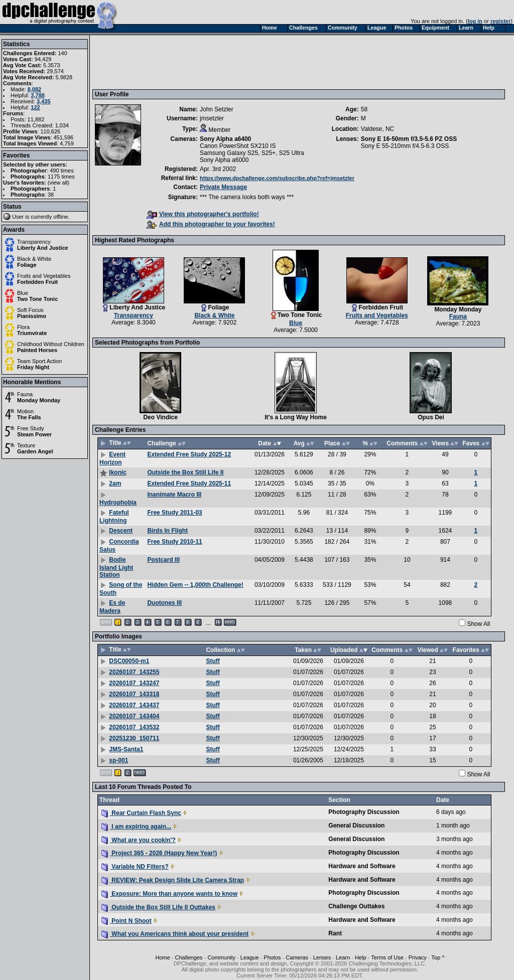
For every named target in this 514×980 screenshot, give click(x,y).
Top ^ (438, 957)
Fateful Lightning (114, 517)
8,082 (35, 89)
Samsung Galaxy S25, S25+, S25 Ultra (252, 153)
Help (361, 957)
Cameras (297, 957)
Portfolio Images (118, 636)
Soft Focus (30, 310)
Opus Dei (431, 417)
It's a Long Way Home (296, 417)
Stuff (213, 661)
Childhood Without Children (51, 344)
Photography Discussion (364, 812)
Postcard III (163, 560)
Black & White (34, 259)
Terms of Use (387, 957)
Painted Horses (37, 350)
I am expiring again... (136, 827)
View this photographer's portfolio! (203, 214)
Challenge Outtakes (356, 906)
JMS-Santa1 (126, 749)
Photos (272, 957)
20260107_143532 (134, 727)
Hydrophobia (118, 503)
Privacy (418, 957)
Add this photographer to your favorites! (211, 224)
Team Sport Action (39, 361)
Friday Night (33, 367)
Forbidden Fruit (37, 282)
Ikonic (118, 472)
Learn (343, 957)
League (250, 957)
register (500, 21)
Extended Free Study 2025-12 (189, 454)
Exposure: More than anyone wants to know (169, 894)
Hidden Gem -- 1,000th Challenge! (195, 585)
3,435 (44, 101)
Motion (25, 411)
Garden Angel (35, 451)
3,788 (38, 95)
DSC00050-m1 (129, 661)
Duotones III (164, 603)
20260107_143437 (134, 705)
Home (162, 957)
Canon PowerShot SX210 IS (238, 146)
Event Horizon (112, 458)
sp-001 (118, 760)
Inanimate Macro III (174, 495)
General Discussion (356, 826)
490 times (62, 171)
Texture (26, 445)
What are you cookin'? (139, 840)
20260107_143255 (134, 672)
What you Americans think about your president (175, 934)
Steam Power (34, 434)
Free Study (31, 428)
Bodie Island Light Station (116, 567)
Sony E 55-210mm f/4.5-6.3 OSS (405, 146)
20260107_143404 (134, 716)
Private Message (223, 187)
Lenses (322, 957)
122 (35, 107)
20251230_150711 (134, 738)
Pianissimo (32, 316)
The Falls (29, 417)
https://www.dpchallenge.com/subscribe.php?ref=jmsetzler (277, 178)
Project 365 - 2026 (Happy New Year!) (159, 853)
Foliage (27, 265)
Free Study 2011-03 (174, 513)
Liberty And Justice (43, 248)
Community (221, 957)
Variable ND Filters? (135, 867)
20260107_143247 (134, 683)
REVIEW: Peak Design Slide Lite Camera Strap (173, 880)
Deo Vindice (160, 417)
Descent (121, 531)
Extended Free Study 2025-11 (189, 483)
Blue (23, 293)
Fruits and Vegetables (44, 276)
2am (115, 483)
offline (61, 217)
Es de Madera (112, 607)
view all (59, 183)
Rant (335, 933)
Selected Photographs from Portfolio (147, 343)
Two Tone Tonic (37, 299)
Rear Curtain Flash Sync (141, 813)
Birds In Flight (167, 531)
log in (475, 21)
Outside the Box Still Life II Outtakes (158, 907)
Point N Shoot (126, 921)
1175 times (61, 177)
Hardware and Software (362, 866)
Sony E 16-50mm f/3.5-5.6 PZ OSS (409, 139)
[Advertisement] (278, 62)
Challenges (189, 957)
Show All (478, 624)
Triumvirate (32, 333)
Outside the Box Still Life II (185, 472)
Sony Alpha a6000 (224, 160)
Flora (23, 327)
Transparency (34, 242)
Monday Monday (39, 400)
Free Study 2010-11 (174, 542)
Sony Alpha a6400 (225, 139)
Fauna (25, 394)
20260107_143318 (134, 694)
